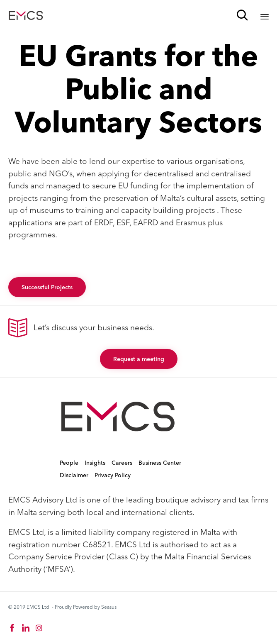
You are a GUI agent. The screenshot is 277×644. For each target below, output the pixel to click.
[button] (47, 287)
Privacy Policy (113, 475)
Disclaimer (74, 475)
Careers (122, 463)
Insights (95, 463)
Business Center (160, 463)
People (69, 463)
